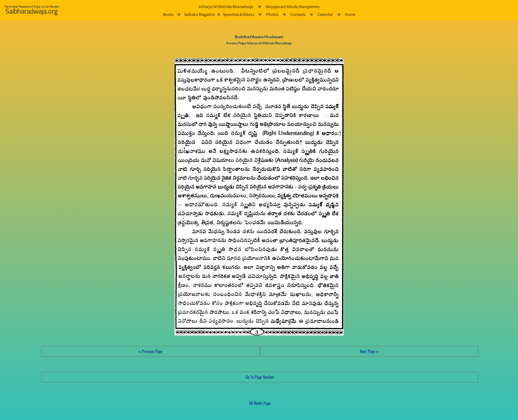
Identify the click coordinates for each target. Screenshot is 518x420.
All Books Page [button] (260, 403)
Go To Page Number (260, 377)
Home (350, 14)
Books (168, 14)
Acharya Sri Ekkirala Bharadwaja (226, 7)
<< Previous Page (150, 351)
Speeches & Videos (238, 14)
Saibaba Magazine (199, 14)
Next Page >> (369, 351)
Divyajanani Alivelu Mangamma (292, 7)
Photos (272, 14)
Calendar (325, 14)
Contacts (298, 14)
